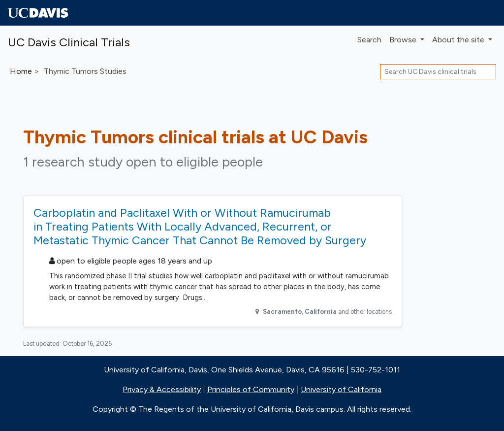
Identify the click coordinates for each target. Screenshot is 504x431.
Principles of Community (251, 389)
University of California (341, 389)
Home (21, 71)
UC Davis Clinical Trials (69, 42)
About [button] (459, 40)
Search (369, 40)
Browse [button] (404, 40)
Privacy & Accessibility (162, 389)
